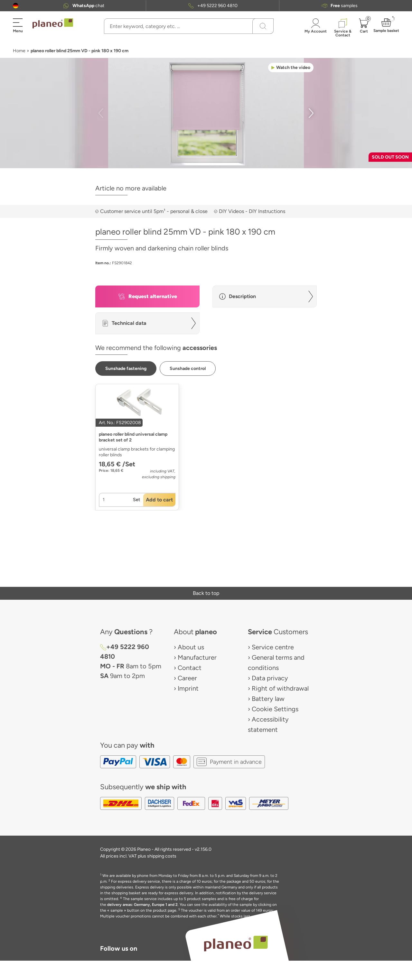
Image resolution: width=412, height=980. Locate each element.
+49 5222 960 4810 (217, 6)
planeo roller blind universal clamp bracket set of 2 (133, 437)
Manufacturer (197, 657)
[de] (16, 6)
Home (19, 51)
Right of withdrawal (280, 688)
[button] (16, 6)
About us (191, 647)
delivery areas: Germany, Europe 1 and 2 (142, 905)
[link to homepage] (53, 24)
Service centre (273, 647)
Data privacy (270, 678)
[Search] (263, 26)
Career (187, 678)
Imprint (188, 688)
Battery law (268, 699)
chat (88, 6)
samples (344, 6)
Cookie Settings (275, 709)
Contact (190, 668)
